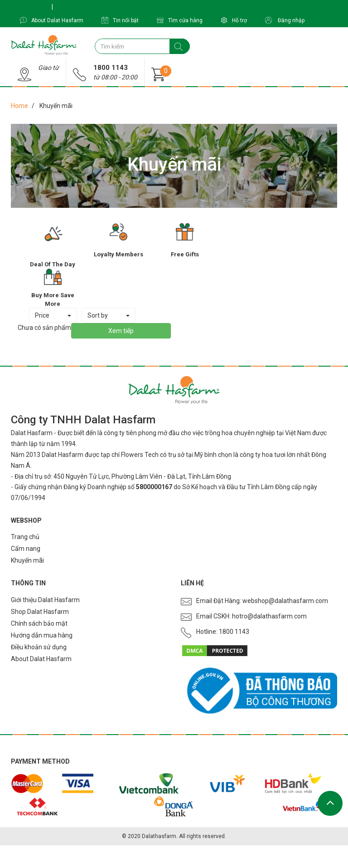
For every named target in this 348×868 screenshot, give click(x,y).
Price (53, 315)
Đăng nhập (285, 20)
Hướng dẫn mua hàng (42, 635)
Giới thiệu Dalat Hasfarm (45, 600)
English (67, 7)
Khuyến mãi (27, 560)
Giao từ (48, 68)
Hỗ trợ (234, 20)
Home (19, 106)
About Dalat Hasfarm (52, 20)
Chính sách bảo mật (39, 623)
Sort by (109, 315)
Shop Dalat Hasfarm (40, 612)
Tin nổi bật (120, 20)
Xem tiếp (121, 331)
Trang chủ (25, 537)
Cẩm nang (26, 549)
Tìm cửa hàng (180, 20)
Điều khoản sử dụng (39, 647)
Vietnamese (31, 7)
